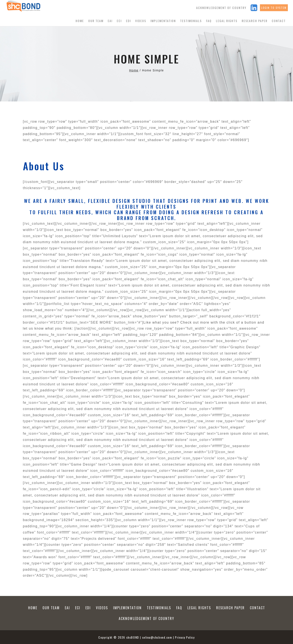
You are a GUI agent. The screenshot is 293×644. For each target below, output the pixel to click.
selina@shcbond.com (157, 637)
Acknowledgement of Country (221, 8)
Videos (141, 21)
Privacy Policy (185, 637)
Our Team (96, 21)
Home (80, 21)
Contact (279, 21)
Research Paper (255, 21)
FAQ (209, 21)
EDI (128, 21)
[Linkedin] (254, 8)
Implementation (163, 21)
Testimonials (191, 21)
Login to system (274, 8)
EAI (110, 21)
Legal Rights (227, 21)
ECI (119, 21)
